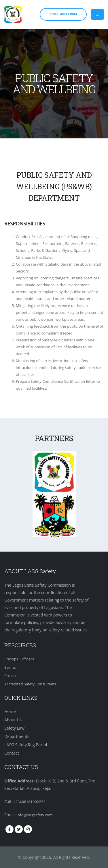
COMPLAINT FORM (63, 14)
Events (10, 667)
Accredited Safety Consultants (30, 684)
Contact (12, 753)
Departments (17, 736)
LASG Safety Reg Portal (26, 745)
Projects (11, 676)
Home (10, 711)
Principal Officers (19, 659)
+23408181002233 (29, 802)
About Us (13, 720)
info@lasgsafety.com (35, 815)
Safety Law (14, 728)
